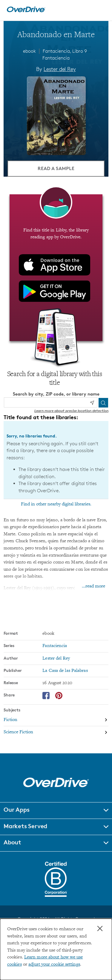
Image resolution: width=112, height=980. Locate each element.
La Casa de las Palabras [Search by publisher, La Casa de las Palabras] (65, 671)
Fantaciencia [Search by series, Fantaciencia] (55, 646)
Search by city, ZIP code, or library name (56, 394)
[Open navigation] (101, 10)
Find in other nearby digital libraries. (56, 504)
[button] (56, 811)
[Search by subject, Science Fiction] (56, 732)
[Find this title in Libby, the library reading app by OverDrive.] (56, 268)
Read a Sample (56, 168)
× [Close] (100, 928)
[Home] (26, 11)
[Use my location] (92, 403)
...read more (93, 586)
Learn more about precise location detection (71, 411)
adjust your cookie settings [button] (54, 965)
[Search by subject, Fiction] (56, 720)
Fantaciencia (56, 58)
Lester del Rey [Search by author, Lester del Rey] (60, 69)
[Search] (103, 403)
